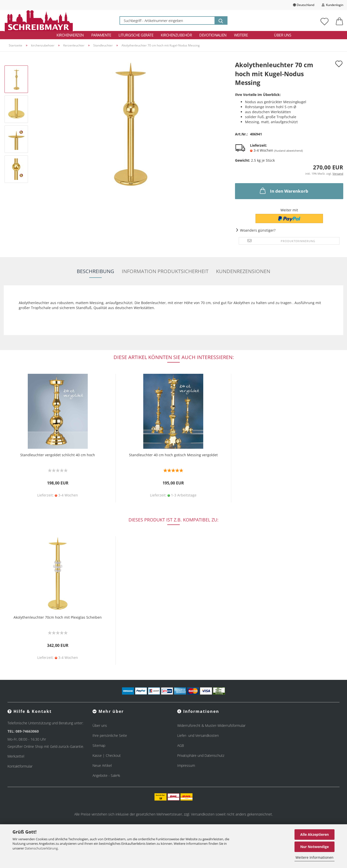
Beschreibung (95, 271)
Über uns (282, 35)
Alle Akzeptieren (314, 834)
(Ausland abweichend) (288, 151)
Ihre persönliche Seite (110, 735)
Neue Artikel (102, 765)
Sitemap (99, 745)
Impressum (186, 765)
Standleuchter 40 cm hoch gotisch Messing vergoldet (173, 455)
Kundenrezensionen (243, 271)
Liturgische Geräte (136, 35)
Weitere (241, 35)
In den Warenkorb (283, 191)
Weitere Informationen (314, 857)
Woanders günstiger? (258, 230)
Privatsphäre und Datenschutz (201, 755)
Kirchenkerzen (70, 35)
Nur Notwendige (314, 847)
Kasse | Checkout (107, 755)
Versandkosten (203, 814)
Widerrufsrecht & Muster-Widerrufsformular (211, 725)
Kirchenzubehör (176, 35)
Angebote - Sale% (106, 775)
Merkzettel (16, 756)
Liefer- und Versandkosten (198, 735)
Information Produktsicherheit (165, 271)
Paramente (101, 35)
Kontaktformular (20, 766)
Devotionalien (213, 35)
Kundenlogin (332, 5)
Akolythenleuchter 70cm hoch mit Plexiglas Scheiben (58, 617)
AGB (181, 745)
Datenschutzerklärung (41, 848)
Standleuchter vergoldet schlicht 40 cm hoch (58, 455)
